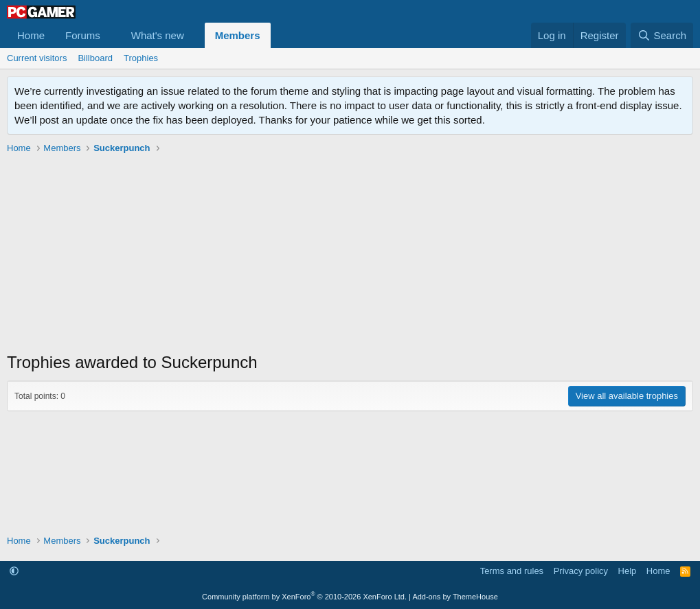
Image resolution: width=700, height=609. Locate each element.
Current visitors (37, 58)
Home (31, 35)
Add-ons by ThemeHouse (455, 597)
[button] (111, 35)
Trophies (141, 58)
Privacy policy (581, 571)
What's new (158, 35)
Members (238, 35)
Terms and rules (512, 571)
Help (628, 571)
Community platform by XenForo (304, 597)
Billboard (95, 58)
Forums (83, 35)
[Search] (662, 35)
